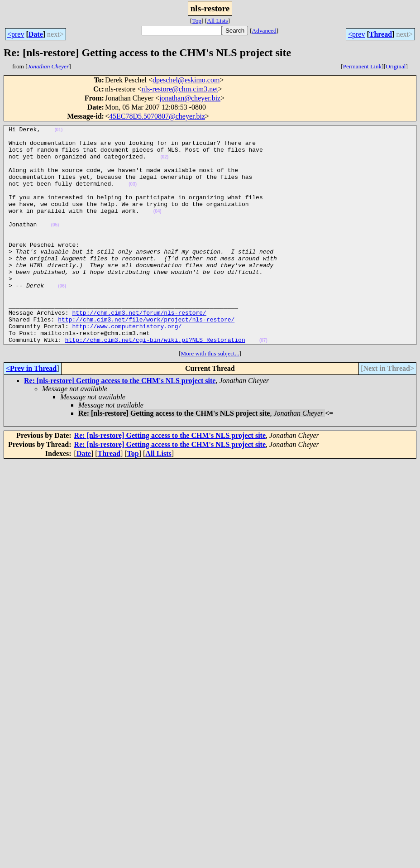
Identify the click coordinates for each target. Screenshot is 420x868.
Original (396, 66)
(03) (133, 196)
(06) (62, 319)
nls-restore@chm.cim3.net (180, 89)
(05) (55, 245)
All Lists (217, 21)
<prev (16, 34)
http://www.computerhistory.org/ (127, 367)
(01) (58, 131)
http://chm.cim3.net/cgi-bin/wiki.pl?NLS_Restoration (155, 383)
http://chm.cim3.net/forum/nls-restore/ (139, 350)
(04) (157, 229)
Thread (381, 34)
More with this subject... (210, 397)
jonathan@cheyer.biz (190, 98)
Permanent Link (363, 66)
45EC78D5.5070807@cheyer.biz (157, 116)
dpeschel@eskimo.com (186, 80)
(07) (263, 384)
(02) (164, 164)
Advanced (264, 31)
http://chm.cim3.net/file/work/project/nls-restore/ (146, 359)
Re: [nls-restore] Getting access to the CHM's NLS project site (120, 424)
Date (36, 34)
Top (197, 21)
